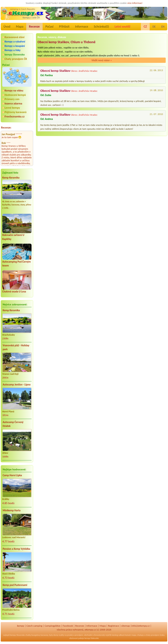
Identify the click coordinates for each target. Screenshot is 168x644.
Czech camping (34, 626)
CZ (145, 27)
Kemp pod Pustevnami (15, 585)
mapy (134, 635)
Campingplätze (53, 626)
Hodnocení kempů (15, 95)
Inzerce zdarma (13, 103)
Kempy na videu (14, 90)
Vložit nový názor (102, 60)
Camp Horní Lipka (12, 475)
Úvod (7, 27)
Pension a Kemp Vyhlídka (16, 549)
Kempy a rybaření (15, 42)
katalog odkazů (118, 635)
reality (61, 635)
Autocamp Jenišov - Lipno (17, 385)
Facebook (68, 626)
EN (163, 27)
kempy (21, 626)
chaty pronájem (152, 635)
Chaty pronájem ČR (16, 59)
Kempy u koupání (15, 46)
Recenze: (6, 128)
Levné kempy (12, 108)
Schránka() (101, 27)
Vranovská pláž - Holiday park (16, 347)
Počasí (49, 27)
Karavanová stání (15, 37)
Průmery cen (12, 99)
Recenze (34, 27)
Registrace (113, 626)
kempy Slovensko (15, 55)
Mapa (20, 27)
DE (154, 27)
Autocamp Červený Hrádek (13, 424)
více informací (135, 3)
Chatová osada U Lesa (14, 292)
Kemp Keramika (11, 178)
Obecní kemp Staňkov (55, 71)
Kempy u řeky (13, 50)
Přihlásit (64, 27)
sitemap (126, 626)
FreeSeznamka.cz (15, 116)
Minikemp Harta (12, 510)
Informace (82, 27)
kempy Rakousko (92, 638)
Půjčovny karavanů (15, 112)
